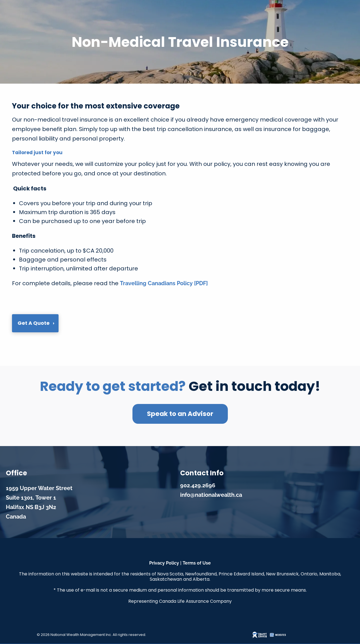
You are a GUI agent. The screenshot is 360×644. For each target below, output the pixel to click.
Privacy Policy (164, 563)
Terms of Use (197, 563)
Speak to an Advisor (180, 414)
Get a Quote (34, 323)
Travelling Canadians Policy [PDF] (164, 283)
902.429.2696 (198, 485)
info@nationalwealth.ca (211, 495)
